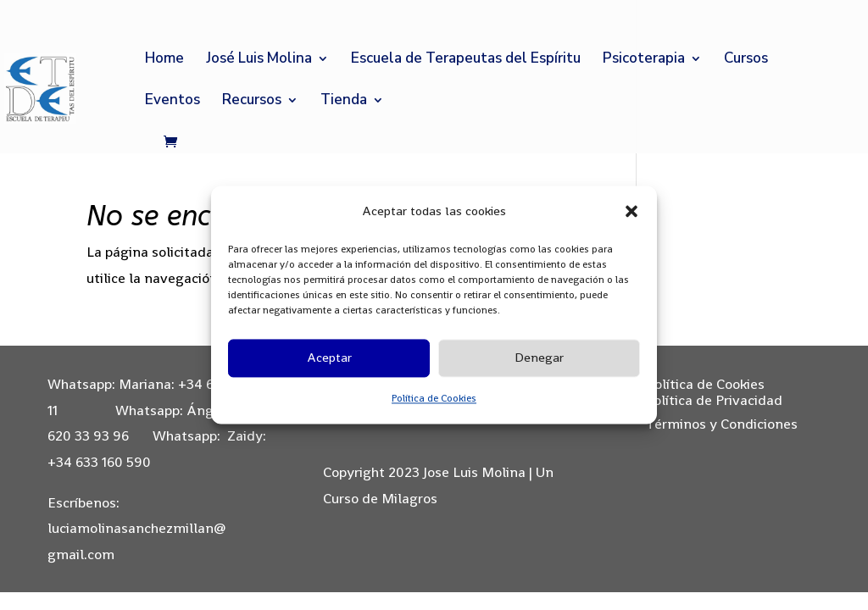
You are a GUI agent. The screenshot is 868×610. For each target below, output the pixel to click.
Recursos (252, 102)
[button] (632, 212)
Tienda (344, 102)
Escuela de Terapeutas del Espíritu (466, 60)
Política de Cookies (434, 398)
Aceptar (329, 358)
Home (164, 60)
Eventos (172, 102)
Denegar (539, 358)
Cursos (746, 60)
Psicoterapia (644, 60)
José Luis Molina (259, 60)
